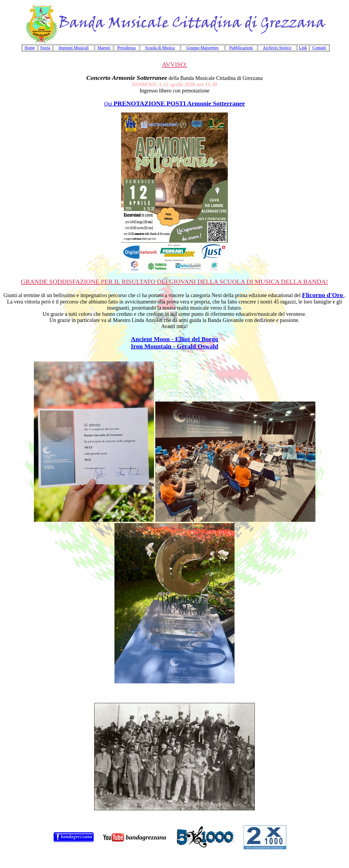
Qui (174, 104)
